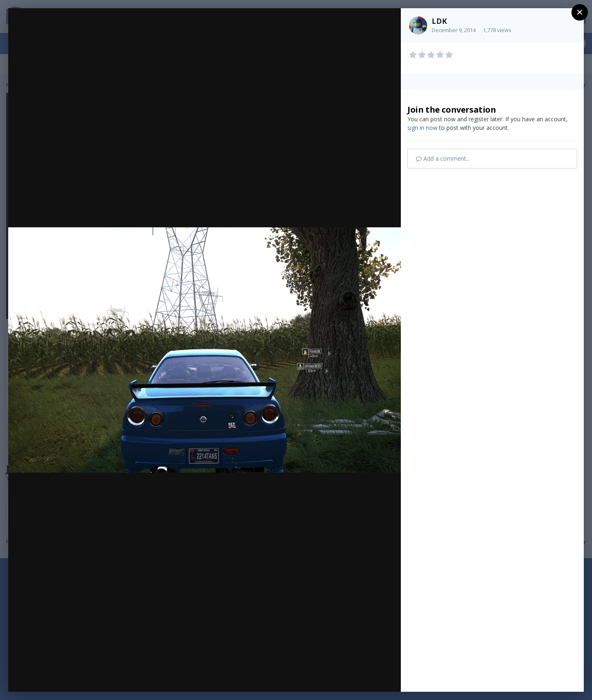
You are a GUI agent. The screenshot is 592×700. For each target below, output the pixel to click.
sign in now (422, 128)
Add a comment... (443, 158)
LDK (439, 21)
